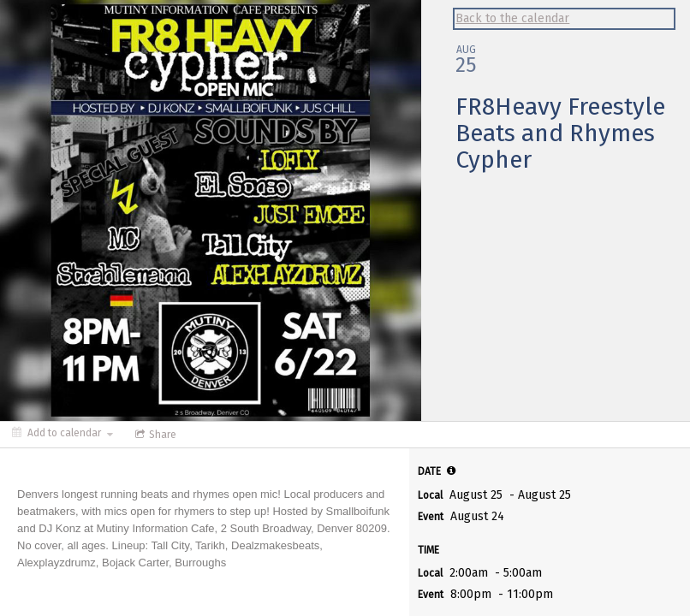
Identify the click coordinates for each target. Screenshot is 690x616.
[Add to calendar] (62, 433)
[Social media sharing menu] (154, 435)
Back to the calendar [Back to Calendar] (512, 18)
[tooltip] (451, 471)
